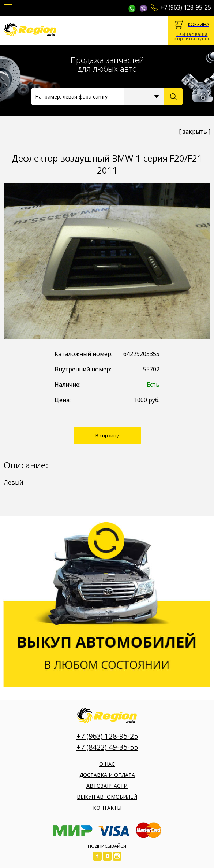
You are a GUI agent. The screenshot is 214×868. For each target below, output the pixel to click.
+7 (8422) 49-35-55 (107, 747)
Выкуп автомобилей (107, 797)
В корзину (107, 435)
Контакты (107, 808)
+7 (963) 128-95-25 (186, 7)
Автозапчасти (107, 786)
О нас (107, 764)
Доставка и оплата (107, 775)
